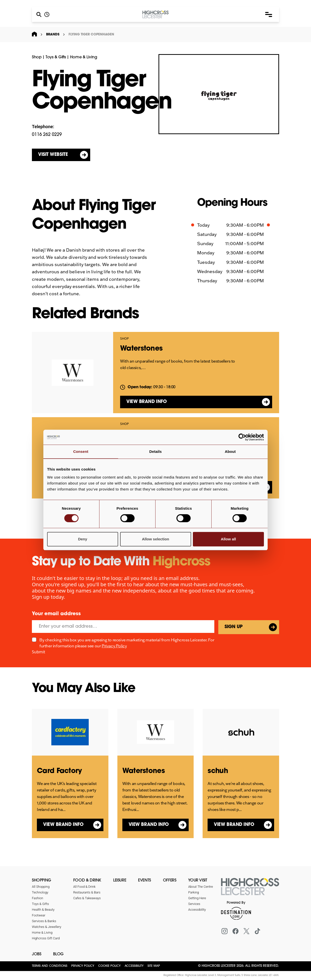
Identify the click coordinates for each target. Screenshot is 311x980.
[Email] (123, 627)
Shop (37, 57)
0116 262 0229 (47, 135)
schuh (218, 771)
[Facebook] (235, 931)
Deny (83, 539)
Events (145, 881)
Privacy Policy (114, 646)
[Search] (39, 14)
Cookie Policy (109, 966)
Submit (39, 652)
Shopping (41, 881)
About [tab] (230, 451)
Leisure (120, 881)
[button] (269, 14)
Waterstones (141, 349)
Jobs (37, 954)
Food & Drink (87, 881)
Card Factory (59, 771)
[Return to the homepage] (250, 890)
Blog (58, 954)
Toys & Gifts (56, 57)
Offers (170, 881)
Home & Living (84, 57)
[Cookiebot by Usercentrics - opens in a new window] (242, 437)
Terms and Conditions (50, 966)
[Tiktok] (257, 931)
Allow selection (155, 539)
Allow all (228, 539)
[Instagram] (225, 931)
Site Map (154, 966)
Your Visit (198, 881)
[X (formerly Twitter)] (246, 931)
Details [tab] (155, 451)
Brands (53, 35)
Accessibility (134, 966)
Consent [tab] (81, 451)
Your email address (56, 614)
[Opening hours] (47, 14)
